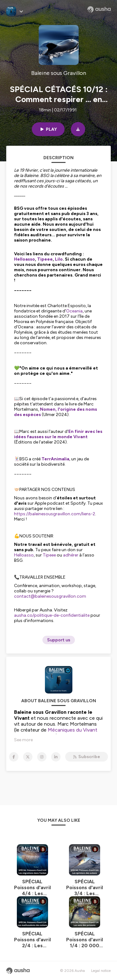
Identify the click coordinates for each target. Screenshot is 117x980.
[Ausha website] (99, 9)
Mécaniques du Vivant (73, 730)
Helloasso (24, 555)
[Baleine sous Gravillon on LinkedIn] (56, 757)
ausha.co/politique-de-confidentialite (52, 615)
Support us (59, 640)
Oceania (74, 311)
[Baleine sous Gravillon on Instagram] (42, 757)
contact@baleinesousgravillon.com (50, 596)
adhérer (71, 555)
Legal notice (101, 971)
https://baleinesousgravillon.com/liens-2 (55, 514)
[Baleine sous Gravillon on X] (28, 757)
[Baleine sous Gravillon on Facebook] (14, 757)
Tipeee (49, 555)
